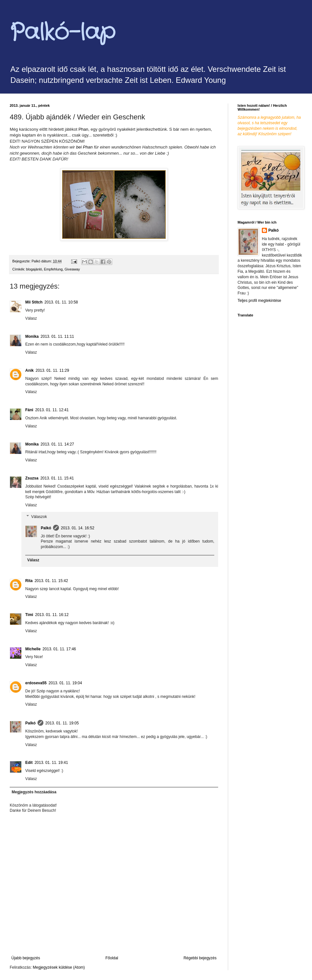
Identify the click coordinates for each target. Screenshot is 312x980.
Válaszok (39, 517)
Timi (29, 615)
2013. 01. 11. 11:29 (52, 370)
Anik (29, 370)
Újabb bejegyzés (26, 958)
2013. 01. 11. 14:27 (57, 444)
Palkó (46, 528)
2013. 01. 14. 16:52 (78, 528)
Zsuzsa (32, 478)
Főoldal (112, 958)
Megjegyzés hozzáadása (34, 792)
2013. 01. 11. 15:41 (57, 478)
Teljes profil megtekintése (259, 301)
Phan (83, 129)
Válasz (31, 318)
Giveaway (72, 269)
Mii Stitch (34, 302)
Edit (29, 763)
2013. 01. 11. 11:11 (57, 336)
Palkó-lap (62, 33)
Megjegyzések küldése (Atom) (59, 967)
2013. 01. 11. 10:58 (61, 302)
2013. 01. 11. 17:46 (59, 649)
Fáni (29, 410)
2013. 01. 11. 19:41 (51, 763)
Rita (29, 581)
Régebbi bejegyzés (200, 958)
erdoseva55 (36, 683)
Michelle (33, 649)
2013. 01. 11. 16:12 (52, 615)
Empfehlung (53, 269)
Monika (32, 336)
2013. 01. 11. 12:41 (52, 410)
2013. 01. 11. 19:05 (62, 723)
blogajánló (34, 269)
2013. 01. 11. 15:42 (51, 581)
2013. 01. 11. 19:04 (65, 683)
